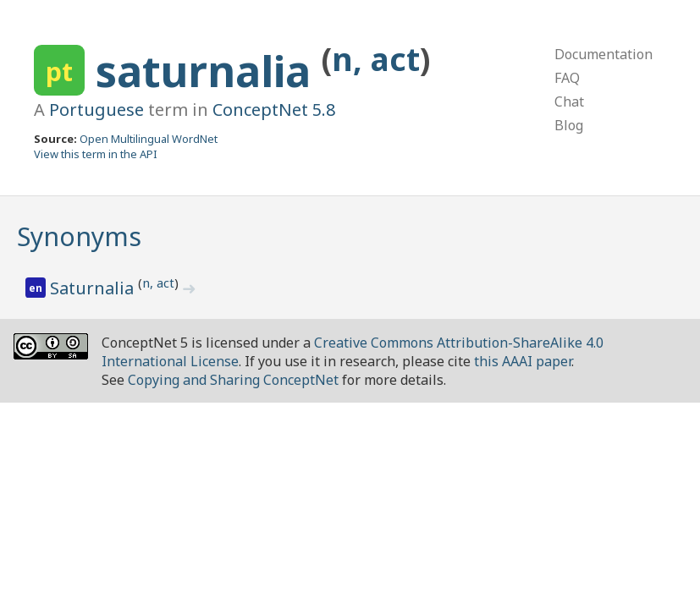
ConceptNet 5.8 (274, 110)
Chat (569, 101)
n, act (376, 59)
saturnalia (209, 71)
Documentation (604, 54)
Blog (569, 125)
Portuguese (96, 110)
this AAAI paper (523, 361)
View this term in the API (96, 154)
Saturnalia (94, 288)
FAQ (567, 78)
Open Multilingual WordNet (149, 139)
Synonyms (79, 236)
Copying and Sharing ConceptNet (233, 380)
